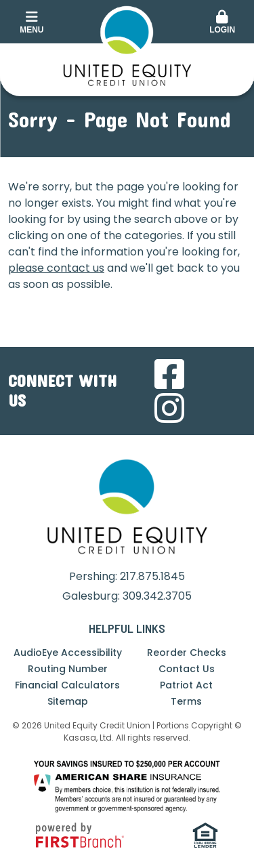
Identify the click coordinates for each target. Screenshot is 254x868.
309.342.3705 (157, 596)
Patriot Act (186, 685)
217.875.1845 (152, 576)
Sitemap (68, 701)
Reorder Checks (187, 653)
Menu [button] (32, 22)
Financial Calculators (67, 685)
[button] (222, 23)
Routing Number (68, 669)
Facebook (169, 374)
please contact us (56, 268)
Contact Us (187, 669)
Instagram (169, 408)
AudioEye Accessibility (68, 653)
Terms (186, 701)
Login (222, 22)
